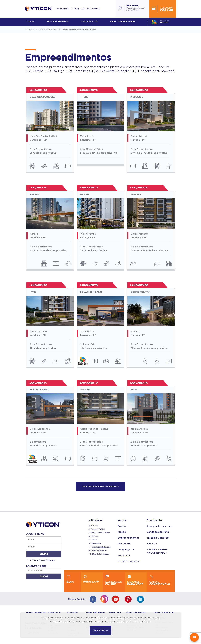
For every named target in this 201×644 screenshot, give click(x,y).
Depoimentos (155, 520)
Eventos (95, 9)
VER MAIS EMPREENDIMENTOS (101, 487)
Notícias (85, 9)
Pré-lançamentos (57, 22)
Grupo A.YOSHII (96, 529)
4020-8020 (32, 617)
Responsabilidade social (99, 547)
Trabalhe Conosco (158, 538)
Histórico (93, 536)
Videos (122, 532)
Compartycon (126, 550)
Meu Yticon (124, 556)
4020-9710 (32, 633)
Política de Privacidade (98, 554)
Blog (77, 9)
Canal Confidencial (98, 551)
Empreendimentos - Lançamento (77, 30)
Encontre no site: (37, 566)
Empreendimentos (46, 30)
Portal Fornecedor (128, 561)
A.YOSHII (152, 544)
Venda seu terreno (158, 532)
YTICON (93, 526)
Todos (30, 22)
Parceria (93, 540)
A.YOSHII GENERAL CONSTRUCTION (158, 551)
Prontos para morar (123, 22)
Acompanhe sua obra (159, 526)
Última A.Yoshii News (41, 560)
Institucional (65, 9)
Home (30, 30)
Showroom (124, 544)
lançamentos (89, 22)
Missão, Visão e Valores (99, 533)
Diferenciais (94, 543)
